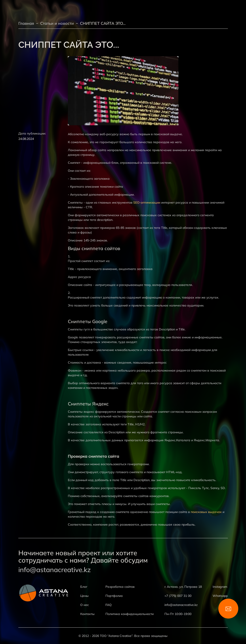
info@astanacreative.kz (55, 570)
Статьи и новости (57, 23)
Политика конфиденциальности (130, 614)
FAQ (109, 605)
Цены (84, 596)
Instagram (220, 587)
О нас (85, 605)
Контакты (87, 614)
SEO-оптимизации (147, 202)
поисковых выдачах (206, 512)
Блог (84, 587)
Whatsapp (220, 596)
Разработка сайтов (120, 587)
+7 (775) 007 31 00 (178, 596)
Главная (26, 23)
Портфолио (114, 596)
